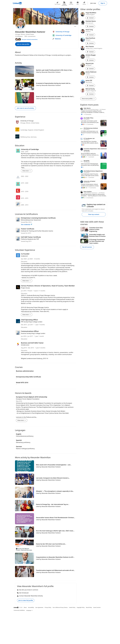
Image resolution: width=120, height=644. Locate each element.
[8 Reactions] (82, 167)
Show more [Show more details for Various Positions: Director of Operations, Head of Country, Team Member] (27, 315)
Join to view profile (23, 44)
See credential (27, 224)
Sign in (103, 3)
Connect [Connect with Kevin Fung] (90, 35)
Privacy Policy (48, 607)
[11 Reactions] (82, 135)
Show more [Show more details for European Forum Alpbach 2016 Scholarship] (22, 420)
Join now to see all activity (25, 108)
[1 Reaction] (82, 114)
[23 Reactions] (83, 124)
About (25, 607)
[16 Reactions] (83, 198)
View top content (94, 214)
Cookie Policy (72, 607)
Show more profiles (88, 99)
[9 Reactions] (83, 145)
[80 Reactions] (84, 177)
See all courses (87, 247)
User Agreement (39, 607)
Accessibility (31, 607)
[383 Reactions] (84, 188)
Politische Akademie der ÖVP (30, 239)
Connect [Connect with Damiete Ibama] (90, 26)
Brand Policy (89, 607)
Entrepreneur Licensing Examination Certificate (38, 218)
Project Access (25, 288)
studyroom (24, 256)
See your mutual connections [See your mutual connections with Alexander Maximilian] (30, 39)
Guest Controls (97, 607)
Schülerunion (25, 345)
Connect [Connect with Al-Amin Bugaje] (90, 60)
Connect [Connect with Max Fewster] (90, 52)
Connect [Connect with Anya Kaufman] (90, 43)
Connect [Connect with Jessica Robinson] (90, 77)
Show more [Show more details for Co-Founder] (27, 281)
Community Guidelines (19, 610)
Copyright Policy (81, 607)
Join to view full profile (26, 600)
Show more (27, 171)
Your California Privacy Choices (60, 607)
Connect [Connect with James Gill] (90, 86)
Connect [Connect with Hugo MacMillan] (90, 18)
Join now (93, 3)
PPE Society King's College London (32, 322)
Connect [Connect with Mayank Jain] (90, 69)
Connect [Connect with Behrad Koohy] (90, 94)
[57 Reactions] (84, 157)
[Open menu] (75, 26)
